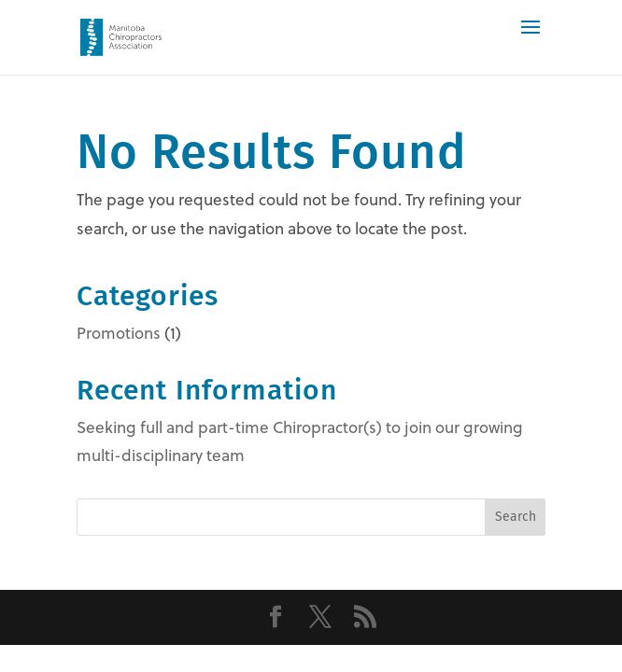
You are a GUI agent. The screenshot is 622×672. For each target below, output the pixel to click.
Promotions (119, 333)
